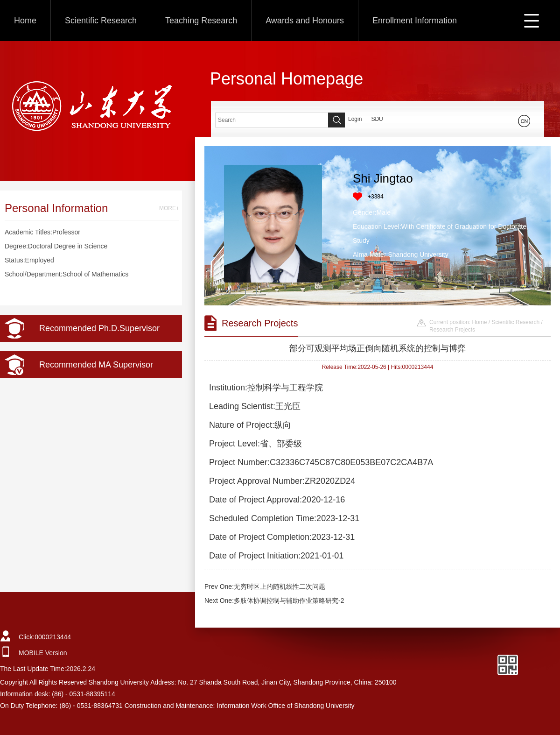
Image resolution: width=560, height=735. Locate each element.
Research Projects (452, 330)
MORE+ (169, 208)
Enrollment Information (415, 21)
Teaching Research (201, 21)
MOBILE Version (43, 653)
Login (355, 119)
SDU (377, 119)
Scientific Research (101, 21)
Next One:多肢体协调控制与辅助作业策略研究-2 (274, 601)
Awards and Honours (305, 21)
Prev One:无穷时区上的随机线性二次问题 (265, 587)
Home (25, 21)
